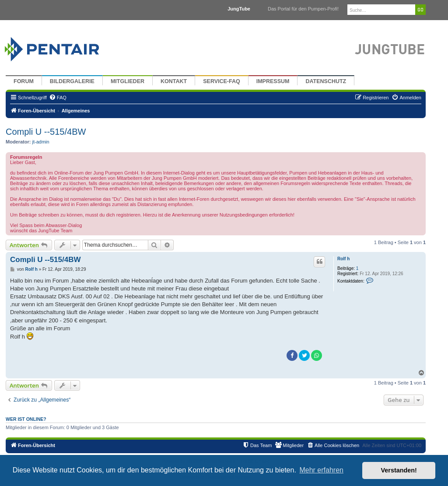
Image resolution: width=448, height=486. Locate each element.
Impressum (273, 81)
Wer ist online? (26, 419)
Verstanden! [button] (399, 470)
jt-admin (41, 142)
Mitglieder (128, 81)
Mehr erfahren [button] (321, 470)
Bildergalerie (72, 81)
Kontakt (174, 81)
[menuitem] (58, 98)
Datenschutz (326, 81)
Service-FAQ (222, 81)
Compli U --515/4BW (46, 132)
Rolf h (343, 259)
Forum (24, 81)
